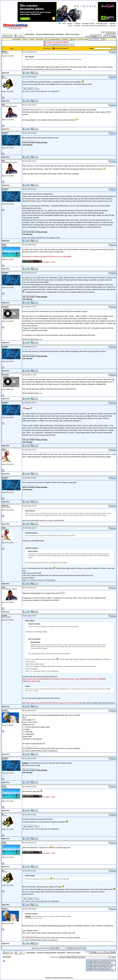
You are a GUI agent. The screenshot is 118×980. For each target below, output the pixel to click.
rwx (47, 520)
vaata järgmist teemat (110, 35)
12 (110, 36)
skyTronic (5, 506)
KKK (64, 23)
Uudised (32, 39)
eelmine (95, 36)
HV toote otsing (83, 39)
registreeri (113, 23)
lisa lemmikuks (7, 957)
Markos (5, 52)
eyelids (4, 616)
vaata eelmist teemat (96, 35)
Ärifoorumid (40, 39)
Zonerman (5, 306)
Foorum (25, 39)
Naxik (4, 449)
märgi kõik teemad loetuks (109, 32)
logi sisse (113, 26)
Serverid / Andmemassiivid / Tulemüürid (50, 34)
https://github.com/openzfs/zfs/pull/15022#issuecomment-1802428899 (47, 257)
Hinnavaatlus (30, 34)
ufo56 (4, 244)
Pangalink (65, 39)
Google (25, 335)
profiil (70, 26)
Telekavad (73, 39)
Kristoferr (5, 133)
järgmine (114, 36)
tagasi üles (6, 73)
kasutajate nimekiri (88, 23)
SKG (4, 105)
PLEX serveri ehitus (72, 34)
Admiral (5, 710)
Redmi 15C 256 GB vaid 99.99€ (58, 42)
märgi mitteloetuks (111, 34)
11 (107, 36)
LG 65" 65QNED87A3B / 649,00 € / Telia (60, 45)
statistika (78, 23)
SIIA (41, 340)
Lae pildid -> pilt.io (49, 262)
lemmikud (77, 26)
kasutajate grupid (102, 23)
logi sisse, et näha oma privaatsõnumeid (95, 26)
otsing (69, 23)
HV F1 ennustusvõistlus (52, 39)
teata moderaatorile (60, 48)
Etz (3, 77)
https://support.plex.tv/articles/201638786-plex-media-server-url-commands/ (52, 703)
